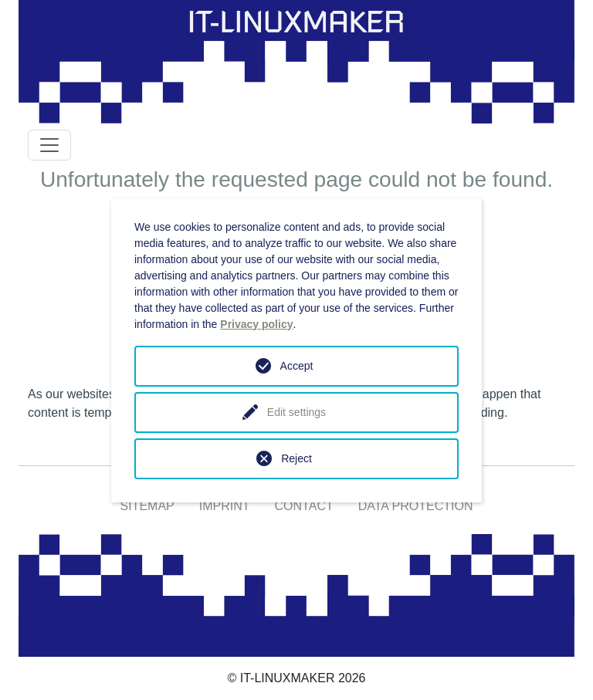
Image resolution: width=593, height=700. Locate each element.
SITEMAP (147, 506)
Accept (297, 366)
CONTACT (304, 506)
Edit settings (296, 412)
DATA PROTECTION (416, 506)
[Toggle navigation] (49, 145)
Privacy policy (256, 324)
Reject (296, 458)
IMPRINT (225, 506)
